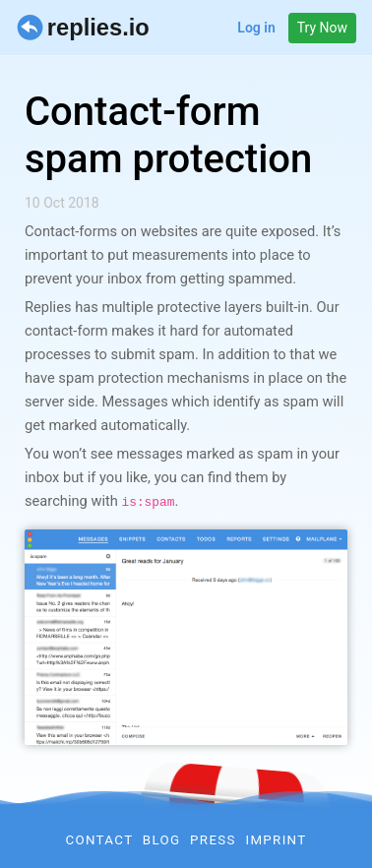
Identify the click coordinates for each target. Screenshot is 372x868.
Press (213, 840)
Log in (256, 28)
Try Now (322, 28)
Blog (162, 840)
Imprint (276, 840)
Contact (99, 840)
